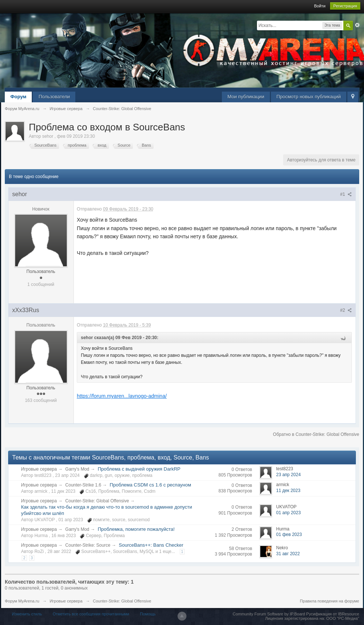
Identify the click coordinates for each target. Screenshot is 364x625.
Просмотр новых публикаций (309, 97)
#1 (346, 194)
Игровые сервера (39, 469)
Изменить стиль (27, 614)
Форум (18, 97)
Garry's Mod (77, 469)
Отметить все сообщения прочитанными (91, 614)
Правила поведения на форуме (329, 601)
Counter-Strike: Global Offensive (97, 501)
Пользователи (54, 97)
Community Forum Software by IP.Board (269, 614)
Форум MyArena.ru (22, 601)
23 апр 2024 (289, 475)
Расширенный (357, 25)
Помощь (148, 614)
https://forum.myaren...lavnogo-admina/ (122, 396)
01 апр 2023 (289, 513)
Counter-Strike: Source (88, 545)
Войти (320, 6)
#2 (346, 310)
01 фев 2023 (289, 535)
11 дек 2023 (288, 491)
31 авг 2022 (288, 554)
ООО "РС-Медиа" (343, 618)
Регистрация (345, 6)
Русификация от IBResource (332, 614)
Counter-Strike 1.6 (83, 485)
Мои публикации (246, 97)
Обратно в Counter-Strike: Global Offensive (316, 434)
